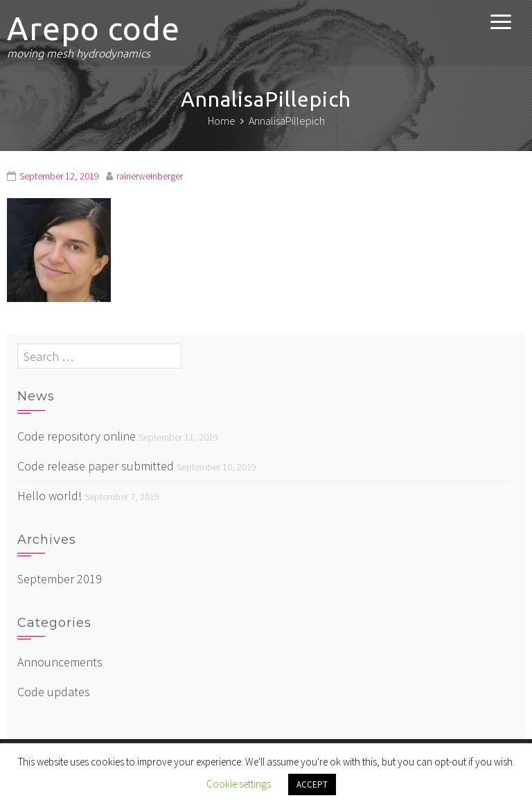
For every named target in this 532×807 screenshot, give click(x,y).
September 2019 (60, 579)
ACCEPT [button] (312, 784)
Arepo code (94, 28)
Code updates (54, 692)
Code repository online (77, 436)
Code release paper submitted (96, 466)
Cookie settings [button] (239, 784)
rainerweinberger (150, 176)
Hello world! (50, 496)
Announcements (60, 662)
